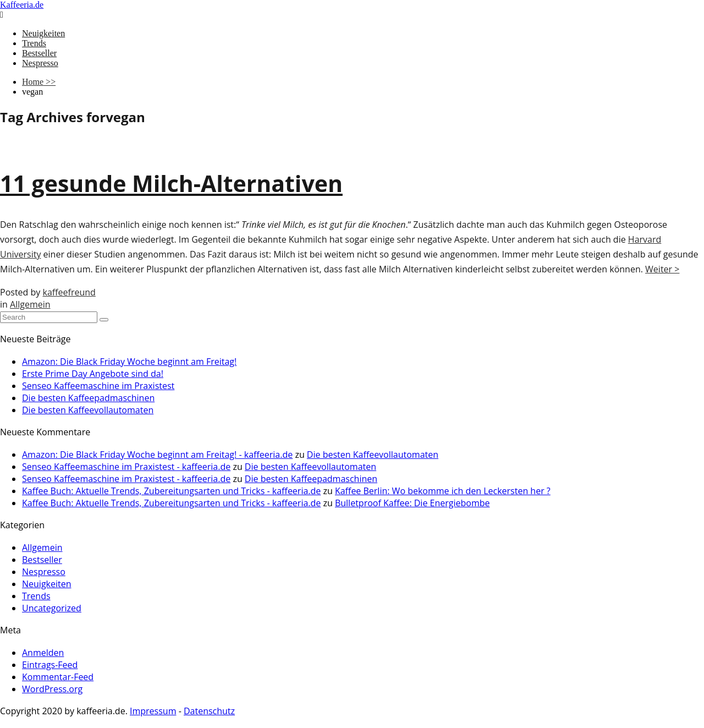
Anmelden (43, 653)
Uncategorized (52, 608)
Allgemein (30, 304)
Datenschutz (209, 711)
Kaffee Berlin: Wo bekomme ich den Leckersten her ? (443, 491)
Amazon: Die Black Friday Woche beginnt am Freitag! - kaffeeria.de (157, 455)
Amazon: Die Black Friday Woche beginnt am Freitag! (129, 362)
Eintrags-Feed (50, 665)
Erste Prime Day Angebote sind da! (93, 374)
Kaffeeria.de (22, 5)
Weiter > (662, 269)
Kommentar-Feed (58, 677)
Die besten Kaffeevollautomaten (88, 410)
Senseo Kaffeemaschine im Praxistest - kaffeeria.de (126, 467)
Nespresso (40, 63)
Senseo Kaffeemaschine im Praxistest (98, 386)
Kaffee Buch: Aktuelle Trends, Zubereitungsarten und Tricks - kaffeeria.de (171, 491)
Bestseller (39, 53)
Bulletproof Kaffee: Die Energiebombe (413, 503)
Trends (34, 43)
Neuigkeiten (43, 33)
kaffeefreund (69, 292)
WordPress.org (52, 689)
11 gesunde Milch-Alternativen (171, 183)
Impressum (153, 711)
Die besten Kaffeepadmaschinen (88, 398)
